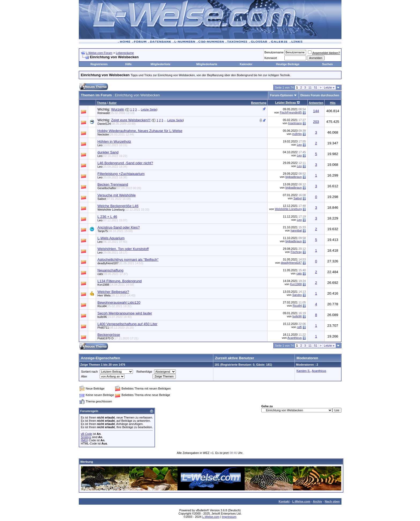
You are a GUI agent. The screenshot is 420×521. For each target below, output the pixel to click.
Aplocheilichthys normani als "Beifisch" (128, 260)
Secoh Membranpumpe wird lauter (125, 313)
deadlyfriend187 (120, 263)
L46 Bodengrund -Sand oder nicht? (125, 163)
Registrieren (99, 64)
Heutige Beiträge (288, 64)
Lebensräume (125, 53)
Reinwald (116, 113)
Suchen (328, 64)
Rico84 (115, 306)
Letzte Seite (148, 109)
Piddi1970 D (118, 338)
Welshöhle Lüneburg (124, 210)
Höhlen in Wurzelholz (114, 142)
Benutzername (274, 52)
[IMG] (85, 440)
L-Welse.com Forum (99, 53)
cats (113, 274)
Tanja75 (115, 231)
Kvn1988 (116, 285)
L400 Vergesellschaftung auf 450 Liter (128, 324)
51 (316, 87)
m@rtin (297, 134)
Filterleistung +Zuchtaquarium (121, 174)
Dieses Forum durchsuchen (320, 95)
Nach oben (332, 501)
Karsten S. (303, 371)
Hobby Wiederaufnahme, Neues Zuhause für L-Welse (140, 131)
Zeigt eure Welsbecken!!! (131, 120)
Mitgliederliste (161, 64)
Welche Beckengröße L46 (118, 206)
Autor (113, 103)
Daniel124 (117, 124)
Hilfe (128, 64)
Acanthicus (295, 338)
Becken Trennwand (113, 184)
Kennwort (271, 58)
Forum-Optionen (281, 95)
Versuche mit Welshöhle (117, 195)
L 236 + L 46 (107, 217)
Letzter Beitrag (286, 102)
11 (310, 87)
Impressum (229, 517)
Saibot (114, 199)
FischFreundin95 (291, 112)
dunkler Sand (108, 152)
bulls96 (115, 317)
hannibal (296, 230)
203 (316, 122)
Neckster (116, 134)
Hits (333, 103)
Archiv (317, 501)
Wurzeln (118, 109)
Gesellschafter (119, 188)
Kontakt (284, 501)
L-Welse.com (301, 501)
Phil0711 (116, 328)
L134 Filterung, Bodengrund (120, 281)
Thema (102, 103)
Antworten (316, 103)
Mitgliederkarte (207, 64)
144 (316, 111)
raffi (299, 327)
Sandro (297, 295)
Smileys (86, 437)
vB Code (87, 434)
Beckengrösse (109, 335)
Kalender (246, 64)
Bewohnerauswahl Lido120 (119, 302)
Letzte (329, 87)
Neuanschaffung (111, 270)
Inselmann (295, 123)
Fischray (296, 252)
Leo (112, 145)
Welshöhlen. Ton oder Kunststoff (123, 249)
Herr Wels (117, 295)
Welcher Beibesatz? (113, 292)
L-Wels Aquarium (111, 238)
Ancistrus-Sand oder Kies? (119, 227)
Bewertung (259, 103)
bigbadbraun (294, 177)
